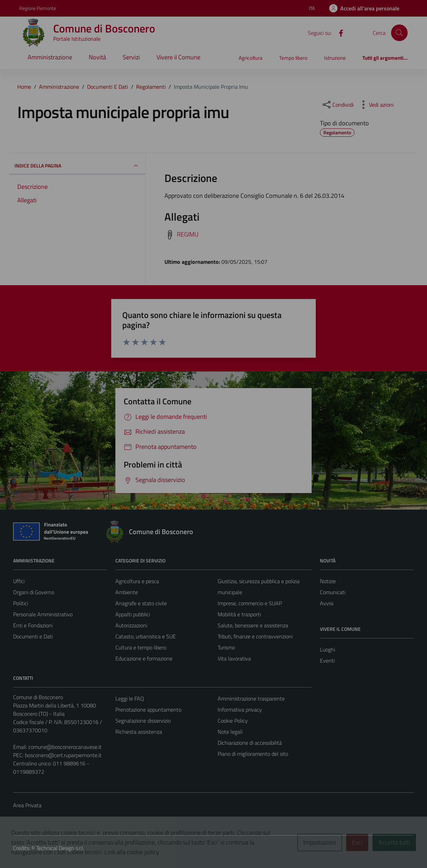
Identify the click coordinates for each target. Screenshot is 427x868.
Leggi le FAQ (130, 698)
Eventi (327, 660)
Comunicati (333, 592)
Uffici (19, 581)
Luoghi (328, 649)
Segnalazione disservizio (143, 721)
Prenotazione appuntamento (148, 710)
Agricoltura (251, 58)
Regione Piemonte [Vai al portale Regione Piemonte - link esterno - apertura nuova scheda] (38, 8)
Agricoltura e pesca (137, 581)
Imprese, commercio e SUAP (250, 603)
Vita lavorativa (234, 658)
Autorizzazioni (131, 625)
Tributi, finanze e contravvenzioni (255, 636)
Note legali (230, 732)
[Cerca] (399, 33)
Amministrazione (50, 57)
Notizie (328, 581)
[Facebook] (338, 32)
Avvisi (327, 603)
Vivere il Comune (178, 57)
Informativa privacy (240, 710)
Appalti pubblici (133, 614)
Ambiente (127, 592)
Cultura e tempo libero (141, 647)
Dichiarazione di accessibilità (250, 743)
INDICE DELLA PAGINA (77, 166)
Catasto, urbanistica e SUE (146, 636)
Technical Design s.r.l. (60, 848)
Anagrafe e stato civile (141, 603)
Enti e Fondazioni (33, 625)
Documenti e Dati (33, 636)
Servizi (131, 57)
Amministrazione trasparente (251, 698)
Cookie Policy (233, 721)
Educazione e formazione (144, 658)
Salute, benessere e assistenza (253, 625)
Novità (97, 57)
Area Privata (27, 805)
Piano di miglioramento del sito (253, 754)
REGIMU (188, 234)
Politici (21, 603)
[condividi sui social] (338, 105)
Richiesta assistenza (139, 732)
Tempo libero (293, 58)
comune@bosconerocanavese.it (65, 747)
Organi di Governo (34, 592)
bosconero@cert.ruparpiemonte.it (63, 755)
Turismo (226, 647)
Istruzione (335, 58)
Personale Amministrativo (43, 614)
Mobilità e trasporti (239, 614)
